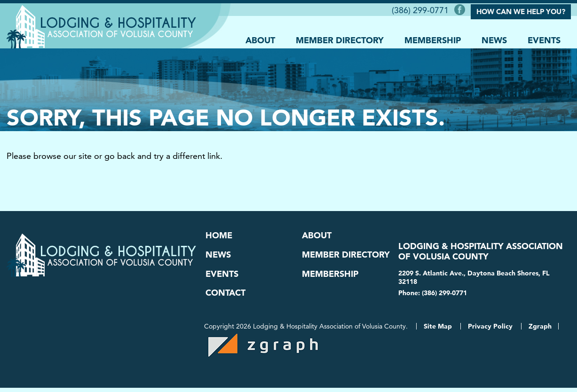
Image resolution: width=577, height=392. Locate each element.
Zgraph (540, 330)
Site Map (438, 330)
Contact (225, 296)
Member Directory (340, 38)
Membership (433, 38)
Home (219, 235)
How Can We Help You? (521, 11)
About (260, 38)
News (494, 38)
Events (544, 38)
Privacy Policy (490, 330)
